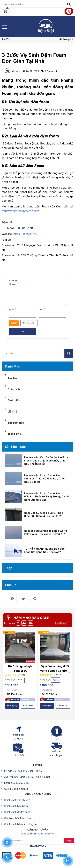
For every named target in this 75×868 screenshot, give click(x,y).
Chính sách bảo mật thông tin (20, 824)
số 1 (57, 739)
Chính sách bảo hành (16, 806)
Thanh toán (38, 846)
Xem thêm (28, 706)
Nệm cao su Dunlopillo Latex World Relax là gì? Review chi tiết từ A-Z (46, 532)
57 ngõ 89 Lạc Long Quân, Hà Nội (23, 771)
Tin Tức (6, 39)
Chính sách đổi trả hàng (17, 812)
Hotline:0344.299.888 (16, 783)
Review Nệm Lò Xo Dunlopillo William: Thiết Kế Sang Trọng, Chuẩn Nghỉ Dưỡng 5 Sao (47, 496)
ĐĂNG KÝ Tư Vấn (38, 830)
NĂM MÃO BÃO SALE (31, 618)
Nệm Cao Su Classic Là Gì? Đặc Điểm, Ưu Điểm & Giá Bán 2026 (44, 514)
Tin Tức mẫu (16, 423)
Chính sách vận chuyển (17, 800)
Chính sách (15, 389)
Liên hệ (12, 412)
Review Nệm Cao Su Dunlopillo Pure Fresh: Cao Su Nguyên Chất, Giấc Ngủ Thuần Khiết (46, 461)
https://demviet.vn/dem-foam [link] (20, 211)
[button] (69, 672)
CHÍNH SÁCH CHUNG (38, 794)
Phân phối (18, 735)
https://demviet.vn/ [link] (25, 234)
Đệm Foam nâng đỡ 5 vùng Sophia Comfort (55, 668)
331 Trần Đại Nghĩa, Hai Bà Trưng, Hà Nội (27, 777)
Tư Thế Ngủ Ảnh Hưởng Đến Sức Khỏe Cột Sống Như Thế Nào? (44, 550)
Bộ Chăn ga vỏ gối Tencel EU (20, 669)
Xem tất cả (60, 623)
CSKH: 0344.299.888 (16, 789)
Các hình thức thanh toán (18, 818)
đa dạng (18, 739)
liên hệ (38, 765)
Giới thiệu (14, 400)
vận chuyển (57, 755)
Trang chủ (68, 39)
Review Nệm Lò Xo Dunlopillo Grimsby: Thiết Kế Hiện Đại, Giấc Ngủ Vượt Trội (44, 479)
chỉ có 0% (18, 755)
